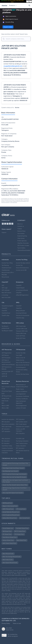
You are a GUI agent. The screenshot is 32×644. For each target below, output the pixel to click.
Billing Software (20, 311)
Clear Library (21, 238)
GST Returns (5, 355)
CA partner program (7, 306)
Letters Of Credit (21, 408)
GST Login (5, 288)
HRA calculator (6, 439)
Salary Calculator (21, 446)
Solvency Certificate (22, 399)
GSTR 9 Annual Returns (8, 365)
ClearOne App (20, 318)
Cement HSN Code (22, 329)
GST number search (22, 422)
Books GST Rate (21, 338)
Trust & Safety (21, 248)
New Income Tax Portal (23, 365)
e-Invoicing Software (22, 290)
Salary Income (20, 360)
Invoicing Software (21, 313)
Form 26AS (19, 355)
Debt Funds (5, 401)
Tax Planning (5, 265)
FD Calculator (6, 443)
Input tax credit (6, 297)
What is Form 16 (20, 358)
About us (20, 224)
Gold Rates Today (7, 446)
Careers (20, 229)
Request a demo (8, 27)
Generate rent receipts (23, 427)
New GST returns (6, 293)
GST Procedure (6, 358)
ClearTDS (19, 293)
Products (13, 5)
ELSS (3, 394)
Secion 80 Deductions (22, 268)
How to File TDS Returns (23, 362)
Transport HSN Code (22, 331)
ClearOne (19, 308)
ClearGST (19, 285)
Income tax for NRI (21, 270)
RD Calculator (6, 441)
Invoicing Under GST (7, 371)
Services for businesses (23, 315)
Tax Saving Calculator (22, 441)
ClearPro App (6, 315)
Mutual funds (5, 277)
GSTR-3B (4, 376)
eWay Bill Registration (22, 295)
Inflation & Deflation (22, 391)
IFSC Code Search (21, 424)
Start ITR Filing (29, 1)
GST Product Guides (23, 245)
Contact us (21, 226)
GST (3, 285)
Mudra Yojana (20, 389)
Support (4, 232)
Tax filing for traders (7, 331)
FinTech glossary (22, 241)
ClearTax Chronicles (23, 243)
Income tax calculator (8, 419)
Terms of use (17, 623)
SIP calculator (6, 429)
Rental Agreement (21, 406)
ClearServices (6, 270)
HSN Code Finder (21, 326)
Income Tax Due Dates (23, 374)
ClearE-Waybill (20, 288)
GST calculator (6, 431)
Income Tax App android (23, 263)
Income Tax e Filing (7, 263)
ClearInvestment (6, 268)
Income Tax (19, 265)
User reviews (21, 233)
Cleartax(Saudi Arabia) (24, 250)
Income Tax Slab (21, 353)
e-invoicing (5, 295)
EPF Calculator (20, 448)
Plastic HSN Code (21, 333)
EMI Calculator (6, 422)
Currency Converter (7, 448)
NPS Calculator (20, 433)
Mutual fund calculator (8, 424)
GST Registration (7, 353)
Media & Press (21, 231)
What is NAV (5, 408)
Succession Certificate (23, 396)
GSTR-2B (4, 374)
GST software (6, 290)
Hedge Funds (5, 398)
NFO (3, 403)
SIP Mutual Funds (7, 396)
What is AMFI (5, 406)
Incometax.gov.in (21, 367)
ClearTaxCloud (6, 313)
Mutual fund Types (7, 391)
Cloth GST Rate (21, 336)
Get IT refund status (22, 443)
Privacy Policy (6, 623)
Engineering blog (22, 236)
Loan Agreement (21, 394)
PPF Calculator (20, 419)
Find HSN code (20, 439)
